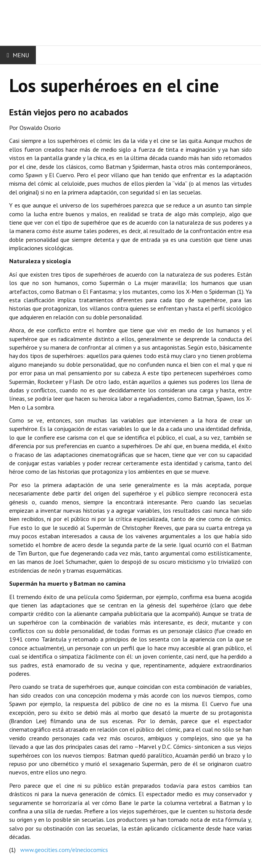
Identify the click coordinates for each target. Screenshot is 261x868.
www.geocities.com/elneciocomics (64, 850)
